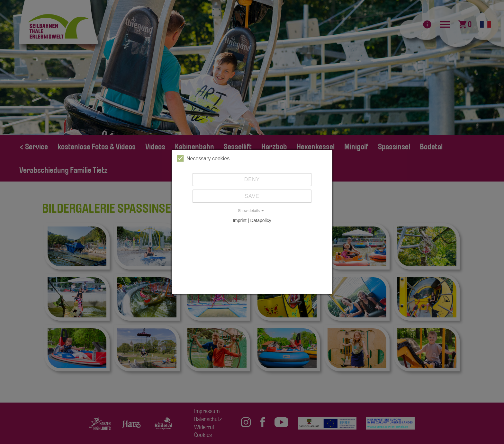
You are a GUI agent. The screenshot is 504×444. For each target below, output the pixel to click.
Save (252, 196)
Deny (252, 179)
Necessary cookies (203, 158)
